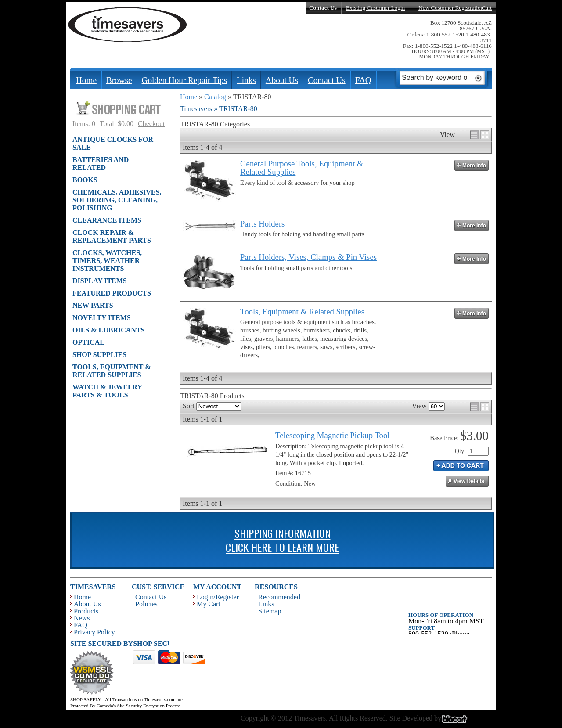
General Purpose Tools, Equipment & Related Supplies (302, 168)
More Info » (472, 165)
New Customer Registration (451, 8)
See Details (467, 481)
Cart (487, 8)
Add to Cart (461, 466)
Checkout (151, 124)
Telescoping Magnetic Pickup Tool (332, 435)
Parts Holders (262, 224)
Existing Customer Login (375, 8)
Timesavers (128, 25)
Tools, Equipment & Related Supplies (302, 312)
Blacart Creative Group (460, 721)
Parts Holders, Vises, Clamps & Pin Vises (308, 257)
